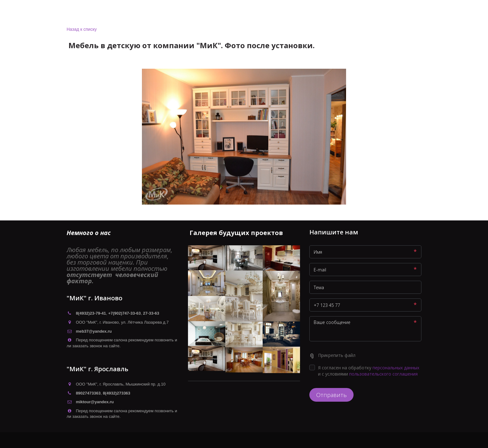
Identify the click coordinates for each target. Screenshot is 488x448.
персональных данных (396, 368)
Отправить (331, 395)
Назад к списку (82, 29)
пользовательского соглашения (383, 374)
